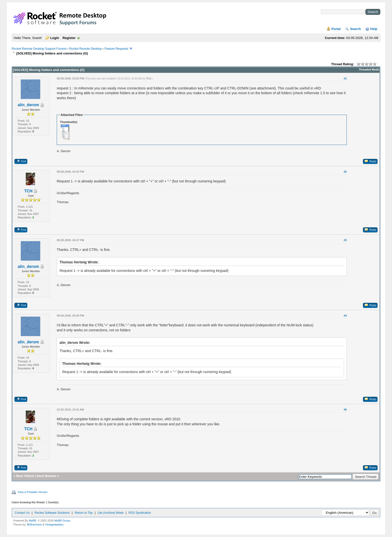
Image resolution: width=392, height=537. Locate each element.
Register (69, 38)
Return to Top (84, 513)
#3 (345, 240)
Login (55, 38)
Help (374, 29)
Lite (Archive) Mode (110, 513)
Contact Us (22, 513)
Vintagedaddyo (54, 525)
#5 (345, 410)
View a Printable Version (33, 492)
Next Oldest (25, 476)
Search (355, 29)
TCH (148, 79)
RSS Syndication (140, 513)
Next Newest (47, 476)
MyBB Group (62, 521)
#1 (345, 78)
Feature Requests (116, 49)
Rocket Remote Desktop (85, 49)
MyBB (32, 521)
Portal (336, 29)
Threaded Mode (369, 69)
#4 (345, 316)
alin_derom (28, 105)
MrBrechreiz (34, 525)
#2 (345, 172)
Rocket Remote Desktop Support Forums (39, 49)
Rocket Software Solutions (52, 513)
